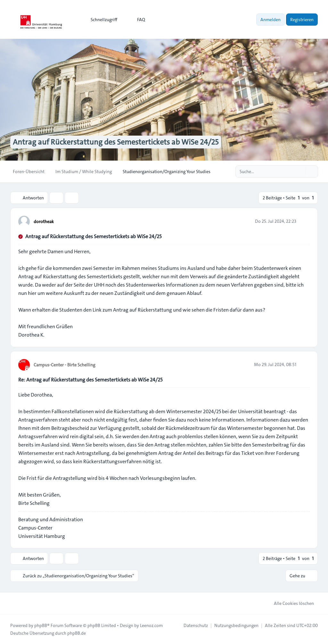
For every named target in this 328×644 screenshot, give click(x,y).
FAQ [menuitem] (137, 20)
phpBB (41, 625)
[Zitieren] (304, 221)
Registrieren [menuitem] (302, 20)
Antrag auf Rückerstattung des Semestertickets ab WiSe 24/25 (93, 236)
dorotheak (44, 222)
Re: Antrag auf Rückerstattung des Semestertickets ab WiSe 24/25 (90, 380)
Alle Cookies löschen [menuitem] (290, 603)
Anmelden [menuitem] (271, 20)
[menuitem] (101, 20)
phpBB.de (77, 633)
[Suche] (300, 171)
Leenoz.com (151, 625)
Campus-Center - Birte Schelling (64, 365)
